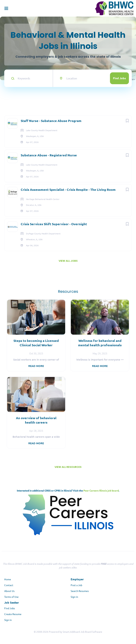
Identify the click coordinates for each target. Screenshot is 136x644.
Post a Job (76, 585)
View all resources (68, 467)
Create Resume (13, 614)
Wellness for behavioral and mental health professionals (100, 343)
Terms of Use (11, 597)
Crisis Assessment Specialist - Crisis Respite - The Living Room (68, 189)
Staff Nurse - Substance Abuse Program (51, 121)
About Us (9, 591)
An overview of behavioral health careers (36, 420)
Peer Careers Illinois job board (101, 490)
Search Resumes (80, 591)
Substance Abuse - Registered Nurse (49, 155)
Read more (36, 366)
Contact (9, 585)
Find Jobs (119, 78)
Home (8, 579)
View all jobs (68, 261)
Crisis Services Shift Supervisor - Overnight (54, 224)
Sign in (74, 597)
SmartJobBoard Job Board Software (82, 632)
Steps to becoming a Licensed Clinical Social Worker (36, 343)
